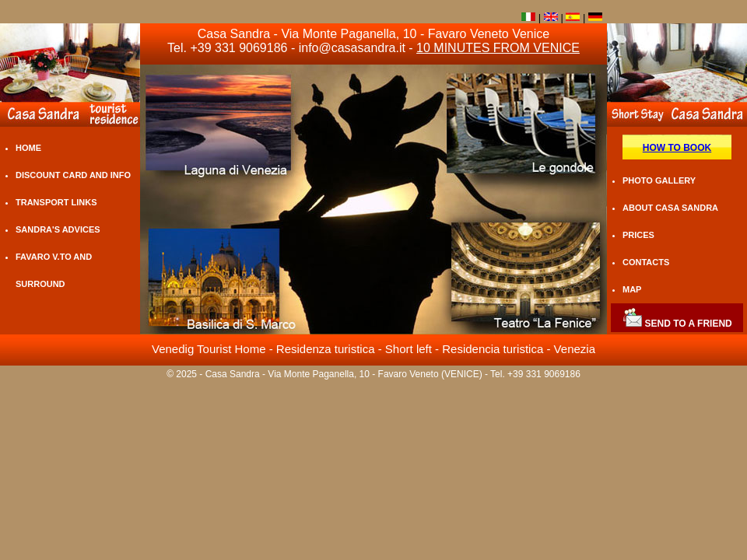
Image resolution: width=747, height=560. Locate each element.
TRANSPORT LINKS (56, 202)
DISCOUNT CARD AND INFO (73, 175)
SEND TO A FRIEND (677, 324)
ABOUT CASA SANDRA (670, 208)
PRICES (638, 235)
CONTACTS (646, 262)
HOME (28, 148)
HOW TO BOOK (677, 148)
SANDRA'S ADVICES (58, 229)
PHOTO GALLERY (659, 180)
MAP (632, 289)
